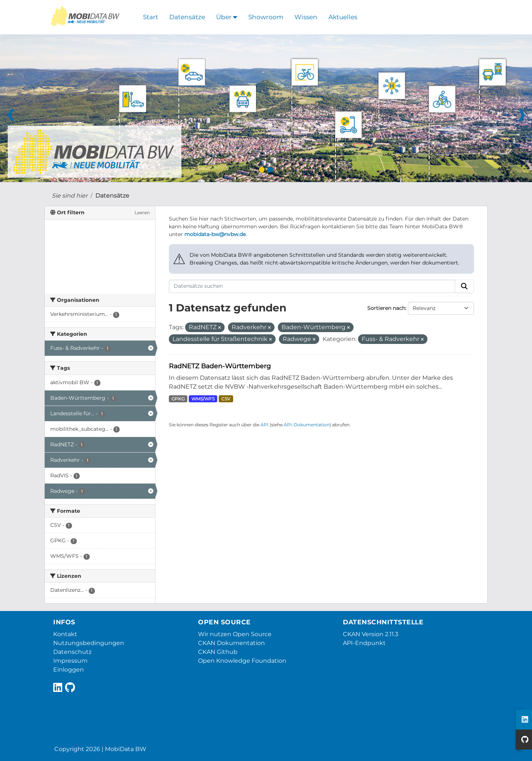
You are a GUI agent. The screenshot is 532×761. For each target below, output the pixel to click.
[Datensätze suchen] (312, 286)
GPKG (178, 399)
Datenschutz (72, 652)
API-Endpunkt (364, 643)
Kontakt (65, 634)
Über (227, 17)
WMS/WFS (203, 399)
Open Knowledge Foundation (242, 661)
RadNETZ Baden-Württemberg (220, 366)
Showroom (266, 17)
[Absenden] (464, 286)
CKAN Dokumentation (231, 643)
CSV (226, 399)
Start (151, 17)
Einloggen (69, 670)
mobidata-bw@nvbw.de (215, 234)
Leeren (142, 213)
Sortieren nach (386, 308)
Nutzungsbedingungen (89, 643)
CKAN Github (218, 652)
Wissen (306, 17)
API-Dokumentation (307, 425)
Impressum (70, 661)
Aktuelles (343, 17)
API (265, 425)
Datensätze (187, 17)
